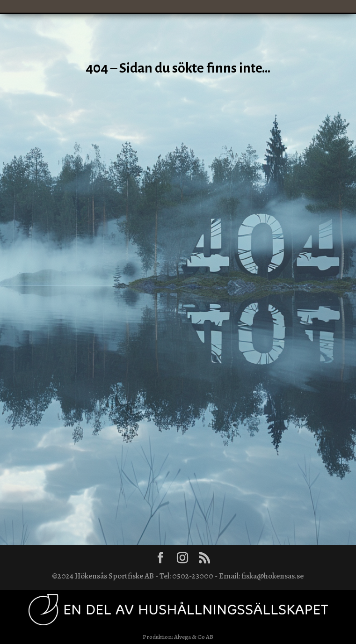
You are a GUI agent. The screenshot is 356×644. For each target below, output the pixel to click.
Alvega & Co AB (194, 637)
